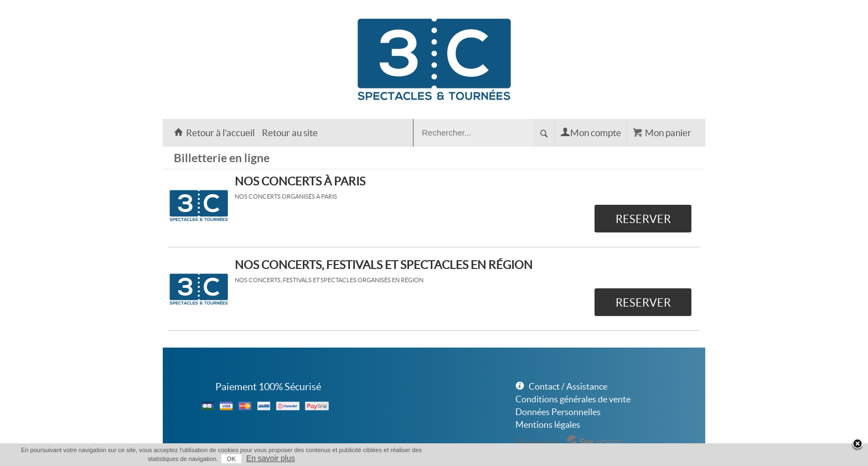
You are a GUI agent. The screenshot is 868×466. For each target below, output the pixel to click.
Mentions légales (548, 424)
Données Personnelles (558, 412)
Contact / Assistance (568, 386)
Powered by (538, 442)
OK (231, 459)
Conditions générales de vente (573, 399)
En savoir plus (271, 458)
